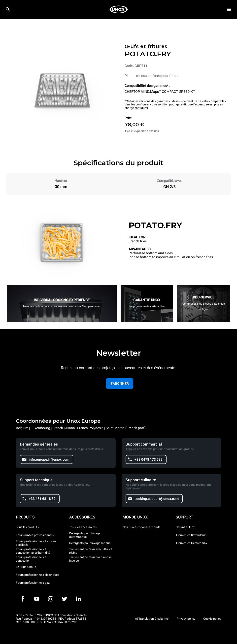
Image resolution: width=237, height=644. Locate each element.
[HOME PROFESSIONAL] (119, 9)
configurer (141, 108)
